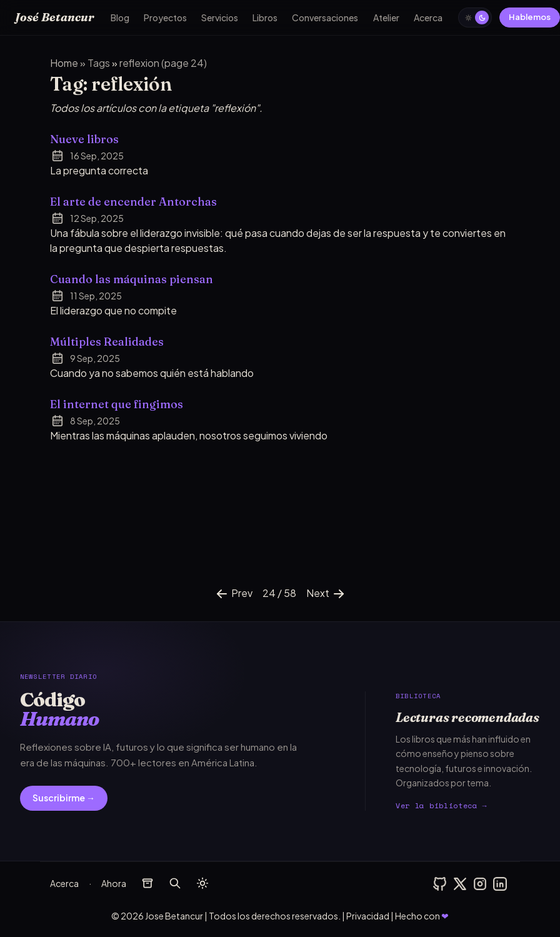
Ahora (114, 883)
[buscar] (175, 883)
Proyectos (165, 18)
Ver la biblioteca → (441, 805)
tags (100, 63)
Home (64, 63)
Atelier (386, 18)
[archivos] (147, 883)
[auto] (475, 18)
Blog (120, 18)
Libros (265, 18)
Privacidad (368, 916)
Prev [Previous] (233, 594)
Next (326, 594)
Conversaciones (325, 18)
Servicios (220, 18)
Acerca (428, 18)
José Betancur (55, 17)
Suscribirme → (64, 798)
